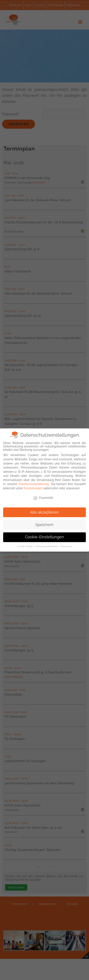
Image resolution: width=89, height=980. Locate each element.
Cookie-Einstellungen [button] (44, 537)
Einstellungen (33, 488)
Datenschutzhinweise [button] (47, 546)
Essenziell (43, 497)
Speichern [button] (44, 524)
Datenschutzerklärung (34, 484)
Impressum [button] (66, 546)
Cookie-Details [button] (25, 546)
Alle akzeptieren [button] (44, 512)
